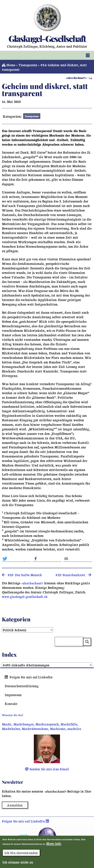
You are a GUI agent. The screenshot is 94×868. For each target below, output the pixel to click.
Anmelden (15, 805)
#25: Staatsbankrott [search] (73, 575)
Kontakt (11, 704)
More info (54, 844)
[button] (16, 559)
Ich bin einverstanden (21, 854)
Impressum (13, 695)
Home (9, 65)
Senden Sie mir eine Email (47, 769)
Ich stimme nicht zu (18, 863)
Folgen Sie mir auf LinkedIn (29, 677)
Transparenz (28, 65)
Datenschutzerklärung (22, 686)
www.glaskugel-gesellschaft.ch (25, 597)
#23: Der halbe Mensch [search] (22, 575)
